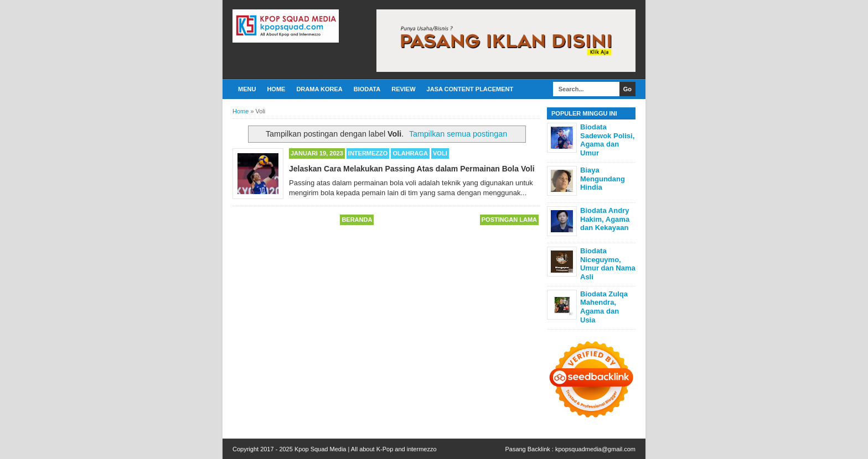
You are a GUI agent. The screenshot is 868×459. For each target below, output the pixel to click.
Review (403, 89)
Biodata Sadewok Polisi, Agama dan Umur (607, 140)
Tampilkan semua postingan (458, 134)
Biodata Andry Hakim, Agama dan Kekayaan (605, 219)
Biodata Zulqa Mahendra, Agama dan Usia (604, 307)
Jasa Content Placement (470, 89)
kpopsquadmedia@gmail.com (595, 449)
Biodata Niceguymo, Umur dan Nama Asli (608, 264)
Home (276, 89)
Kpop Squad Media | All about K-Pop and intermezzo (366, 449)
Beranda (357, 220)
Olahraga (410, 153)
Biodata (367, 89)
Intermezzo (368, 153)
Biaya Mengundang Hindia (603, 179)
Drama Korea (319, 89)
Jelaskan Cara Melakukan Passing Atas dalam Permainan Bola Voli (412, 169)
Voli (440, 153)
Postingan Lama (509, 220)
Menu (247, 89)
